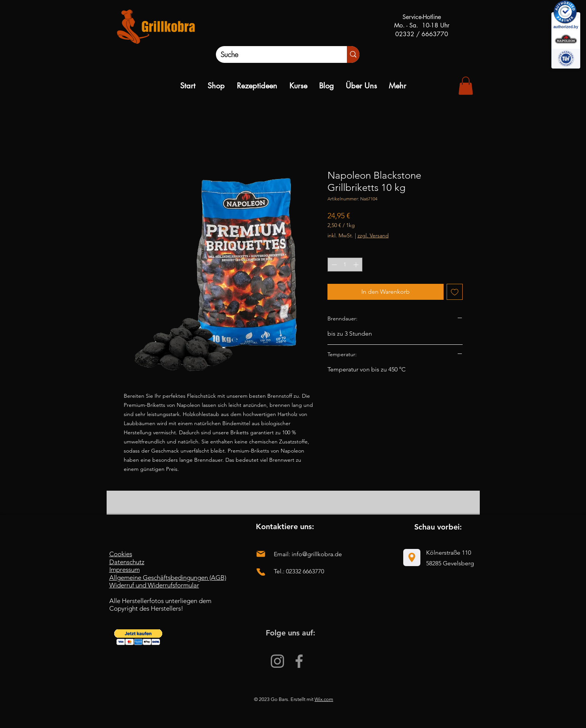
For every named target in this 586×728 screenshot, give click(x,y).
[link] (466, 86)
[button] (138, 637)
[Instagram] (277, 661)
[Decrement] (333, 265)
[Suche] (274, 54)
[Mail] (261, 554)
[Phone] (261, 572)
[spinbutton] (345, 265)
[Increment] (357, 265)
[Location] (412, 558)
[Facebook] (299, 661)
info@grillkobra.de (317, 554)
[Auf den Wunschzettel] (455, 292)
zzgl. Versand (373, 235)
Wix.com (324, 699)
